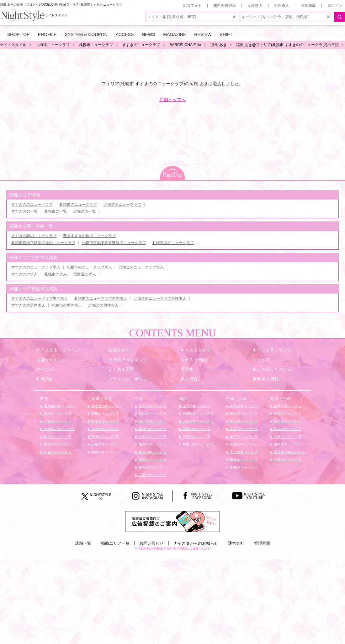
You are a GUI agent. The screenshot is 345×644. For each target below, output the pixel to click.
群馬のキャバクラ (57, 444)
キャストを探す (196, 350)
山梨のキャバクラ (152, 437)
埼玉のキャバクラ (57, 413)
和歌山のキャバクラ (198, 444)
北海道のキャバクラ (106, 406)
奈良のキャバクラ (196, 437)
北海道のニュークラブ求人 (141, 267)
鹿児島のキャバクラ (289, 452)
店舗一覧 (83, 543)
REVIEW (203, 34)
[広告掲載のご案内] (172, 521)
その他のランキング (128, 360)
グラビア (261, 360)
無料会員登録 (225, 6)
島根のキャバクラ (243, 413)
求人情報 (189, 379)
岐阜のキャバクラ (152, 452)
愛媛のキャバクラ (243, 460)
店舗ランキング (51, 360)
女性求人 (255, 6)
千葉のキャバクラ (57, 421)
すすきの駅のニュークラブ (34, 236)
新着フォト (192, 6)
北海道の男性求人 (103, 305)
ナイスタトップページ (58, 350)
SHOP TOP (19, 34)
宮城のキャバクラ (105, 429)
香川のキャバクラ (243, 452)
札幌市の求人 (56, 274)
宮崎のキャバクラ (287, 444)
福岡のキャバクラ (287, 406)
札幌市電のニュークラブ (173, 243)
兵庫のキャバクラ (196, 429)
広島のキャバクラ (243, 429)
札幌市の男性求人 (67, 305)
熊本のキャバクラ (287, 429)
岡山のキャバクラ (243, 421)
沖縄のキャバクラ (287, 460)
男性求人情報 (266, 379)
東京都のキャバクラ (59, 406)
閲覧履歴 (308, 6)
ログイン (335, 6)
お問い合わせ (151, 543)
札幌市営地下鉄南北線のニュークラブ (43, 243)
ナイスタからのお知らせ (196, 543)
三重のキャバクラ (152, 475)
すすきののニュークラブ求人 (36, 267)
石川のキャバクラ (152, 421)
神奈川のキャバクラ (59, 429)
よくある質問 (121, 369)
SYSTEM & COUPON (86, 34)
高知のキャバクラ (243, 467)
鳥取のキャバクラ (243, 406)
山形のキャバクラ (105, 444)
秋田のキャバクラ (105, 437)
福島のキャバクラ (105, 452)
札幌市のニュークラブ (78, 205)
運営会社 (236, 543)
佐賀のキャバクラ (287, 413)
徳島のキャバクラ (243, 444)
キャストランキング (272, 350)
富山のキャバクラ (152, 413)
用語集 (187, 369)
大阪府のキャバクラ (198, 421)
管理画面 (262, 543)
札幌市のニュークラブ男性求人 (101, 299)
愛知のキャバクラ (152, 467)
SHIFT (226, 34)
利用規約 (45, 379)
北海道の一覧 (85, 211)
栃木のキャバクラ (57, 437)
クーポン (45, 369)
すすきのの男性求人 (28, 305)
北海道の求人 (85, 274)
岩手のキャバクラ (105, 421)
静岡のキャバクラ (152, 460)
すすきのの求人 (24, 274)
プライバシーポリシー (130, 379)
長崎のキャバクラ (287, 421)
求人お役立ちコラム (272, 369)
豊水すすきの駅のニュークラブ (89, 236)
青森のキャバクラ (105, 413)
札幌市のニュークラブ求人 (89, 267)
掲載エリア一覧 (115, 543)
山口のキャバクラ (243, 437)
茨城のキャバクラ (57, 452)
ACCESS (125, 34)
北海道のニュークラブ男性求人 (160, 299)
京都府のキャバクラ (198, 413)
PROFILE (47, 34)
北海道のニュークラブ (122, 205)
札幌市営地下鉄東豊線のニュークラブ (114, 243)
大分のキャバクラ (287, 437)
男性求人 (282, 6)
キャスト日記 (194, 360)
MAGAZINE (175, 34)
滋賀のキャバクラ (196, 406)
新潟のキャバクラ (152, 406)
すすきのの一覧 (24, 211)
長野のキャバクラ (152, 444)
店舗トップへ (172, 100)
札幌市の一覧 (56, 211)
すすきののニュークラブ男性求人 (40, 299)
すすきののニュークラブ (32, 205)
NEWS (148, 34)
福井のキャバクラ (152, 429)
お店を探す (119, 350)
